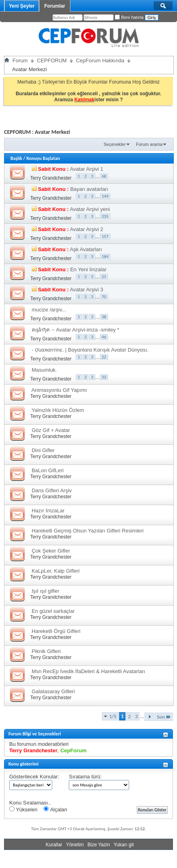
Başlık (16, 158)
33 (104, 377)
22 (104, 357)
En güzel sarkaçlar (53, 611)
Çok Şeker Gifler (51, 551)
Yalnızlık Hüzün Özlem (58, 410)
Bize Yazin (99, 845)
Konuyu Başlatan (43, 158)
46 (104, 337)
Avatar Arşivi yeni (90, 209)
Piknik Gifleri (46, 651)
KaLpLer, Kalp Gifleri (56, 571)
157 (105, 236)
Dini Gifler (43, 450)
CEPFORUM (52, 60)
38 (104, 317)
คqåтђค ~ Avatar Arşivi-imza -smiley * (76, 330)
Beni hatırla (129, 17)
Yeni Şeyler (22, 6)
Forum (20, 60)
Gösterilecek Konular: (34, 777)
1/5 (113, 716)
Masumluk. (44, 370)
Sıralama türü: (85, 777)
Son (164, 717)
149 (105, 196)
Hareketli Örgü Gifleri (56, 631)
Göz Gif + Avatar (51, 430)
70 (104, 297)
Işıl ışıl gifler (46, 591)
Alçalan (55, 809)
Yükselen (23, 809)
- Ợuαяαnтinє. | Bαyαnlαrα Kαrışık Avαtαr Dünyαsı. (90, 350)
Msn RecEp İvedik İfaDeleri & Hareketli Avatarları (88, 671)
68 (104, 176)
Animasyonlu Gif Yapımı (59, 390)
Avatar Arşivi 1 (87, 169)
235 (105, 216)
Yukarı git (123, 845)
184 (105, 257)
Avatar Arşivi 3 (87, 290)
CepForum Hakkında (100, 60)
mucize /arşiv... (49, 310)
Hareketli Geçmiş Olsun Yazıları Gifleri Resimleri (88, 531)
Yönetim (75, 845)
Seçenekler (115, 144)
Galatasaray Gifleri (54, 691)
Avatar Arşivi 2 (87, 229)
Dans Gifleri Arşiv (52, 490)
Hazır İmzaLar (48, 511)
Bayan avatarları (89, 189)
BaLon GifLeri (48, 470)
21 (104, 277)
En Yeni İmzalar (88, 269)
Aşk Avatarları (86, 249)
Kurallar (54, 845)
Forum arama (149, 144)
